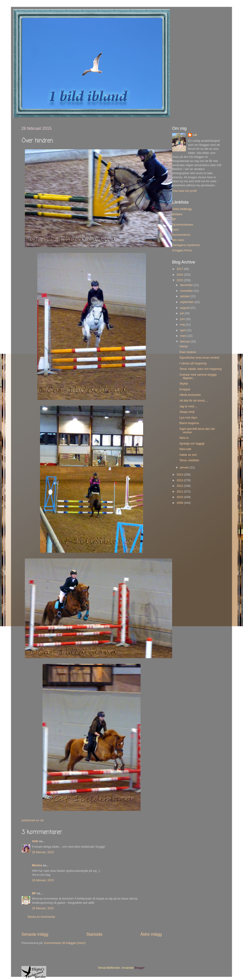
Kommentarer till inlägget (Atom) (65, 943)
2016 (180, 275)
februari (185, 342)
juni (183, 319)
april (183, 330)
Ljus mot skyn (188, 418)
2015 (180, 280)
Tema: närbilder (189, 460)
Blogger (140, 968)
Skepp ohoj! (187, 412)
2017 (180, 269)
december (187, 285)
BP (34, 893)
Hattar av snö (188, 455)
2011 (180, 492)
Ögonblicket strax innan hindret (199, 358)
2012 (180, 486)
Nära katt (185, 449)
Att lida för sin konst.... (194, 401)
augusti (185, 308)
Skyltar (184, 384)
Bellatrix (177, 214)
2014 (180, 475)
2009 (180, 503)
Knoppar (185, 389)
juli (182, 313)
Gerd (175, 230)
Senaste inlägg (35, 934)
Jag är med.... (188, 406)
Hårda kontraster (190, 395)
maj (183, 325)
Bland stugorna (189, 423)
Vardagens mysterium (186, 245)
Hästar (184, 346)
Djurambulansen (183, 225)
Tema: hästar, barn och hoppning (200, 369)
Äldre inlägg (151, 934)
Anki (35, 841)
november (187, 291)
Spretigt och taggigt (192, 444)
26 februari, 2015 (43, 852)
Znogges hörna (182, 250)
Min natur (178, 240)
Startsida (94, 934)
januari (185, 467)
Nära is (184, 438)
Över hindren (188, 352)
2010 (180, 497)
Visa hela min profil (184, 191)
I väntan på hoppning (193, 363)
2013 (180, 480)
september (187, 302)
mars (184, 336)
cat (195, 135)
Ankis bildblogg (182, 209)
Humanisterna (181, 235)
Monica (37, 865)
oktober (185, 296)
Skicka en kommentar (41, 917)
